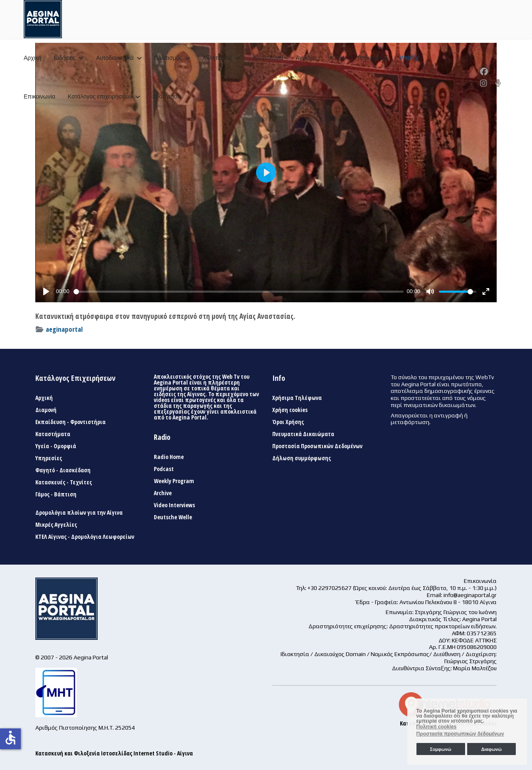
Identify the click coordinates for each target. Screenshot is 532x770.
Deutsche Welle (173, 517)
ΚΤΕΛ (338, 58)
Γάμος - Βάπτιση (56, 494)
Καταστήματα (53, 434)
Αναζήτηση (167, 96)
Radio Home (169, 457)
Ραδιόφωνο (372, 58)
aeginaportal (64, 329)
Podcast (164, 469)
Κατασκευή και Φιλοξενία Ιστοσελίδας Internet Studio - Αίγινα (114, 753)
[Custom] (498, 83)
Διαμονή (46, 410)
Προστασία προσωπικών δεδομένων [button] (460, 734)
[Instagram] (484, 83)
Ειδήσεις (65, 58)
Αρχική (33, 58)
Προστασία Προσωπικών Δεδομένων (317, 446)
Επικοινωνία (39, 96)
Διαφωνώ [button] (491, 749)
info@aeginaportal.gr (470, 595)
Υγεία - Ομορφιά (56, 446)
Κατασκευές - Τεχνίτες (64, 482)
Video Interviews (174, 505)
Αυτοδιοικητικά (115, 58)
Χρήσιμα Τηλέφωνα (297, 398)
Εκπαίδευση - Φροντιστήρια (70, 422)
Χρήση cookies (290, 410)
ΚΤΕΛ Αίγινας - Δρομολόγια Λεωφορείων (85, 537)
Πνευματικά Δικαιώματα (303, 434)
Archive (163, 493)
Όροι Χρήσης (288, 422)
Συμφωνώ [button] (440, 749)
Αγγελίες (306, 58)
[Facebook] (484, 72)
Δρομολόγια (268, 58)
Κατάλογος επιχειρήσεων (100, 96)
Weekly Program (174, 481)
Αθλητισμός (217, 58)
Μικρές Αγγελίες (56, 525)
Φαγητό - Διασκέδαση (63, 470)
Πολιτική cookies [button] (437, 727)
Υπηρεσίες (49, 458)
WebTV (409, 58)
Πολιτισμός (168, 58)
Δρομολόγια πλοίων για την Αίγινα (79, 513)
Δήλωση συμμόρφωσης (302, 458)
